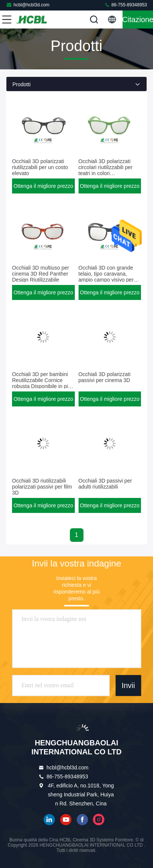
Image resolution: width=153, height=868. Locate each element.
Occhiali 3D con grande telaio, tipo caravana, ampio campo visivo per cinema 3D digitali (106, 277)
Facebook (82, 820)
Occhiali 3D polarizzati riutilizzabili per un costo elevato (40, 167)
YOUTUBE (66, 820)
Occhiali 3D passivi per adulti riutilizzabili (105, 484)
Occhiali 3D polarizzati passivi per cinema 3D (105, 377)
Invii (128, 686)
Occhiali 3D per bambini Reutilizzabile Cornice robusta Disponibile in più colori (41, 383)
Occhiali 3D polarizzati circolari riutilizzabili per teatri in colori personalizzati (106, 170)
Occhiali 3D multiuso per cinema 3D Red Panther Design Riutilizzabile (41, 274)
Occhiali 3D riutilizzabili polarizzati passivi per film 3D (42, 487)
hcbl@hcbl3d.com (28, 5)
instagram (99, 820)
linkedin (49, 820)
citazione (138, 19)
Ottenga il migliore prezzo (43, 186)
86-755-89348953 (126, 5)
